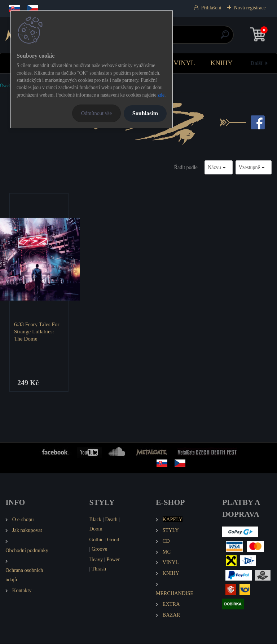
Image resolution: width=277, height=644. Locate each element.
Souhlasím (145, 113)
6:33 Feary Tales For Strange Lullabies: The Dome (37, 331)
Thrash (99, 569)
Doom (96, 529)
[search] (225, 37)
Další (257, 63)
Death (111, 520)
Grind (113, 540)
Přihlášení (211, 8)
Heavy (96, 560)
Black (96, 520)
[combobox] (219, 167)
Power (113, 560)
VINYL (184, 63)
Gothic (96, 540)
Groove (99, 549)
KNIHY (221, 63)
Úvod (5, 86)
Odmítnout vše (96, 113)
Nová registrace (250, 8)
